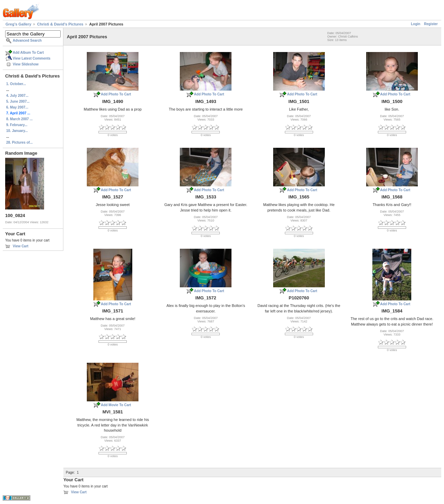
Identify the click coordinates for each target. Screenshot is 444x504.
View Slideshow (26, 64)
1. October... (16, 84)
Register (431, 24)
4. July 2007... (17, 96)
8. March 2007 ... (19, 119)
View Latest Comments (32, 58)
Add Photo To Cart (116, 94)
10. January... (17, 131)
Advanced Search (27, 40)
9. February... (17, 125)
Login (416, 24)
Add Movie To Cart (116, 405)
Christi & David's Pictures (60, 24)
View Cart (20, 246)
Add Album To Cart (28, 53)
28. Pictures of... (19, 142)
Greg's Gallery (18, 24)
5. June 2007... (18, 101)
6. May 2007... (17, 107)
